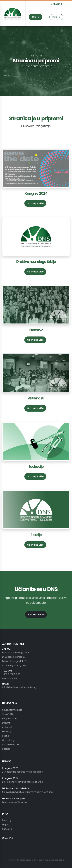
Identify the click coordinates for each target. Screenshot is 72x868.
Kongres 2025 (10, 768)
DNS (35, 17)
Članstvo (36, 330)
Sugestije (7, 829)
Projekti (6, 825)
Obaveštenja (9, 740)
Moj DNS (56, 4)
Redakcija (7, 820)
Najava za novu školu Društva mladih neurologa (27, 792)
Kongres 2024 (36, 194)
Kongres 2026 (9, 719)
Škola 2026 (8, 714)
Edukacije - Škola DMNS (15, 788)
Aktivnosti (36, 398)
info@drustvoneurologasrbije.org (19, 687)
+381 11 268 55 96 (11, 674)
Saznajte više (35, 203)
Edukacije (36, 467)
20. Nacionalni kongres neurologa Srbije (23, 782)
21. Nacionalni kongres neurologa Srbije (22, 772)
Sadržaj (6, 749)
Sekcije (36, 535)
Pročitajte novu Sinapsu (14, 802)
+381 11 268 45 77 (11, 679)
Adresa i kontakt (11, 745)
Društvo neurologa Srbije (36, 262)
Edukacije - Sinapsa (14, 798)
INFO (56, 17)
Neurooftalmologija (12, 710)
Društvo (6, 723)
